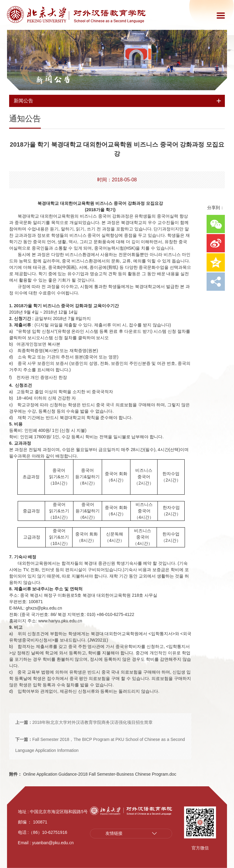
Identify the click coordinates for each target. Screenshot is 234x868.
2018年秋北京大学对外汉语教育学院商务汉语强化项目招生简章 (84, 722)
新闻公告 (53, 80)
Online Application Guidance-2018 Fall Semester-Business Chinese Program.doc (93, 774)
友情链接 (114, 834)
